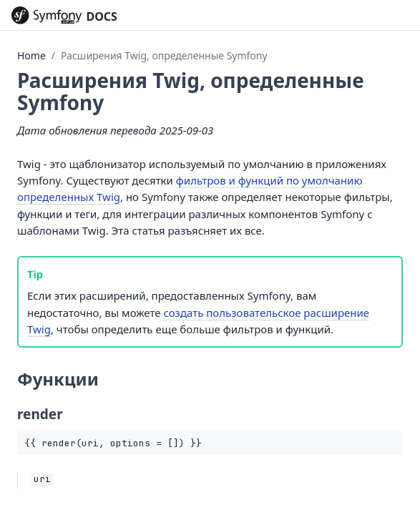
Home (31, 55)
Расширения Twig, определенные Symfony (164, 55)
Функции (58, 379)
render (40, 414)
